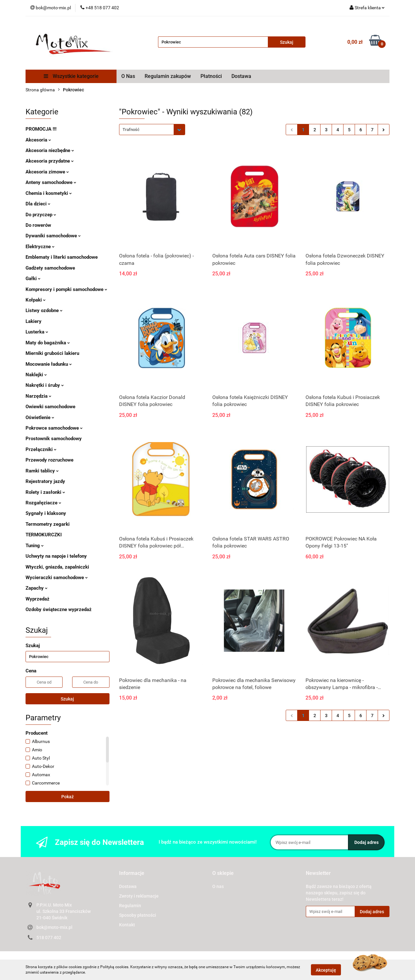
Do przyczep (41, 215)
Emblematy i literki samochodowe (62, 257)
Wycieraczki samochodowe (57, 578)
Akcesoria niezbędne (50, 150)
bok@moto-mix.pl (54, 927)
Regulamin (130, 906)
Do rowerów (38, 225)
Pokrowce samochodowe (54, 428)
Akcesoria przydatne (50, 161)
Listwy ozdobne (44, 310)
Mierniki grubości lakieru (52, 353)
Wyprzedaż (38, 599)
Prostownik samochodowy (54, 439)
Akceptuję (326, 970)
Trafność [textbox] (131, 130)
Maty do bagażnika (48, 343)
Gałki (33, 279)
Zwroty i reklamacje (139, 896)
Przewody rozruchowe (49, 460)
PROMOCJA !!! (41, 129)
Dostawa (241, 76)
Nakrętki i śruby (45, 385)
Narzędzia (38, 396)
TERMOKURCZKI (44, 535)
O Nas (128, 76)
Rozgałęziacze (43, 503)
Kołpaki (36, 300)
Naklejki (36, 375)
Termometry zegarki (48, 524)
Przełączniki (41, 449)
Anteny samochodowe (51, 182)
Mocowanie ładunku (49, 364)
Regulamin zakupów (168, 76)
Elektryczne (40, 247)
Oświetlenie (40, 417)
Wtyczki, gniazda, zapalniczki (57, 567)
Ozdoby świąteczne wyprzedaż (59, 609)
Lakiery (34, 321)
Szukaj (67, 699)
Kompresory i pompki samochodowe (66, 289)
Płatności (211, 76)
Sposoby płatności (138, 915)
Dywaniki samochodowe (53, 236)
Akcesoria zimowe (47, 172)
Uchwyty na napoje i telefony (56, 556)
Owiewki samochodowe (50, 407)
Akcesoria (38, 140)
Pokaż (68, 797)
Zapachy (37, 588)
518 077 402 (49, 938)
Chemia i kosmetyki (49, 193)
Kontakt (127, 925)
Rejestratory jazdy (45, 481)
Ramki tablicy (42, 471)
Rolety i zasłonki (45, 492)
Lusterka (37, 332)
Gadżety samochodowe (50, 268)
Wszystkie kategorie (71, 76)
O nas (218, 886)
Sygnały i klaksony (46, 513)
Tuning (35, 546)
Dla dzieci (38, 204)
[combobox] (152, 130)
